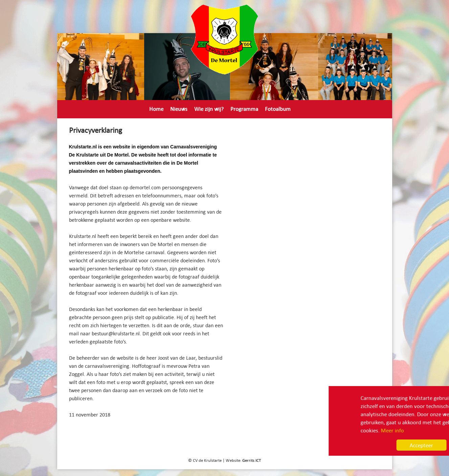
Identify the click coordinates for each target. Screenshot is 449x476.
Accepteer (378, 445)
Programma (244, 109)
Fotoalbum (278, 109)
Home (156, 109)
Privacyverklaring (169, 122)
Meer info (349, 430)
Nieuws (179, 109)
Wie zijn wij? (209, 109)
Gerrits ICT (252, 460)
